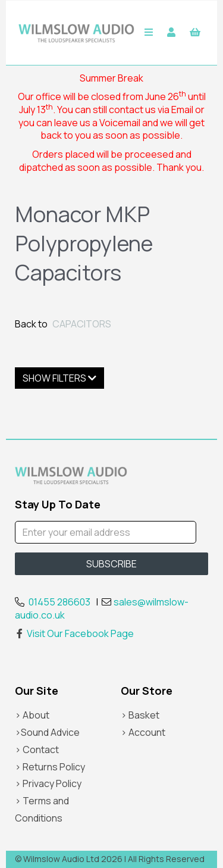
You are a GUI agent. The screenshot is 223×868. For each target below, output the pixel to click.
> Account (143, 732)
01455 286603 (59, 602)
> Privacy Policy (48, 783)
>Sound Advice (47, 732)
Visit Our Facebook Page (74, 633)
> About (32, 715)
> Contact (37, 750)
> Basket (140, 715)
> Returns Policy (50, 767)
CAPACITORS (82, 324)
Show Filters (59, 378)
